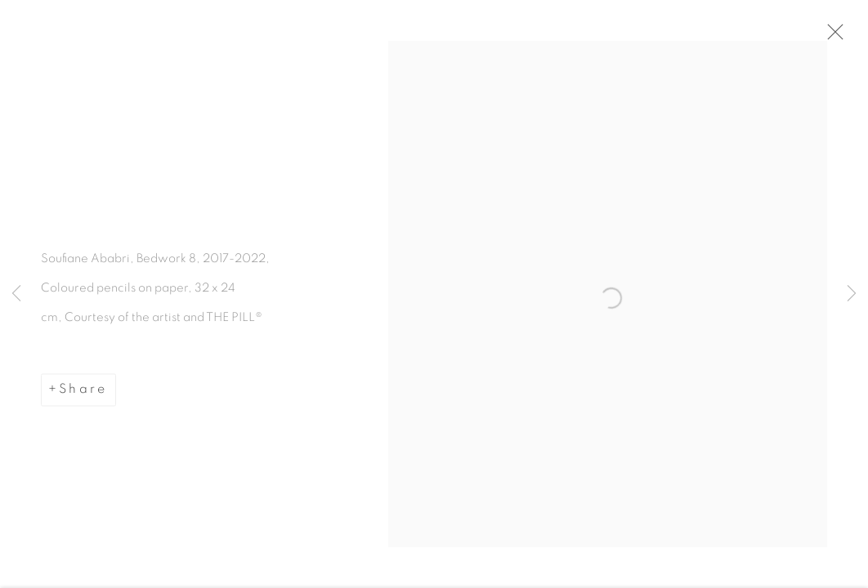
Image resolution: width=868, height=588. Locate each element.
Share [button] (83, 393)
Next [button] (852, 294)
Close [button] (833, 37)
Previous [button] (16, 294)
